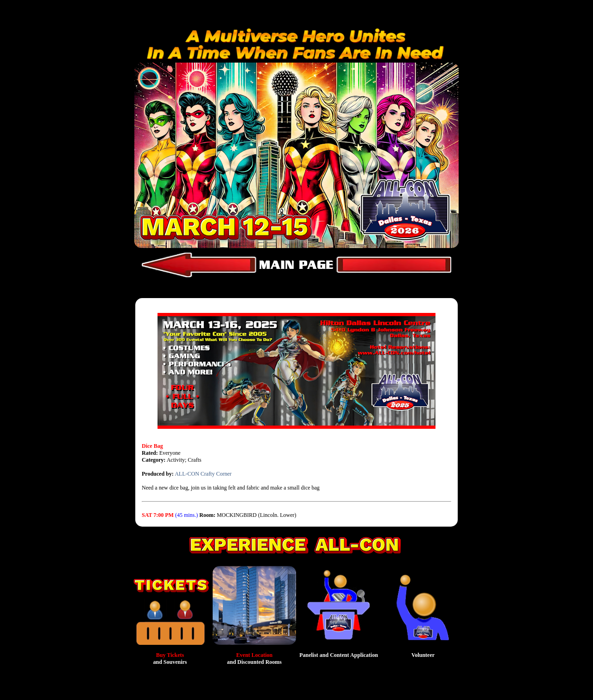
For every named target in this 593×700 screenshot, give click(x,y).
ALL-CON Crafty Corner (203, 474)
